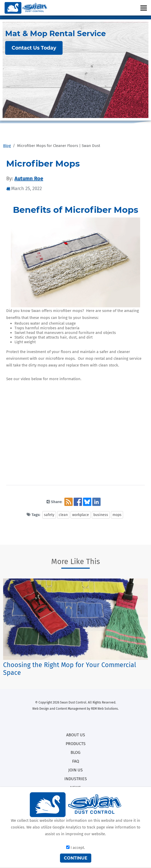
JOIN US (75, 770)
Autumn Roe (29, 178)
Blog (7, 146)
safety (49, 515)
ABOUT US (76, 735)
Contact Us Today (34, 48)
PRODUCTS (76, 744)
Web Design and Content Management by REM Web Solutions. (75, 709)
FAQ (76, 761)
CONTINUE (76, 858)
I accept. (76, 848)
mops (117, 515)
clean (63, 515)
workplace (81, 515)
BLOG (75, 752)
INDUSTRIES (76, 779)
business (101, 515)
